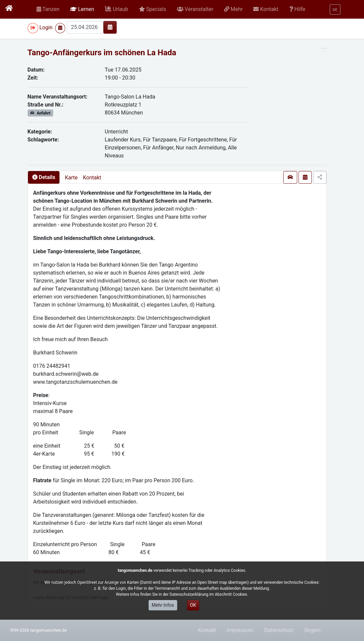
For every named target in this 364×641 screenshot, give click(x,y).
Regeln (313, 630)
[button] (82, 9)
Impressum (240, 630)
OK (193, 605)
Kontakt (92, 178)
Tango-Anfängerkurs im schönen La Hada (102, 53)
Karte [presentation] (71, 178)
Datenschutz (279, 630)
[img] (110, 27)
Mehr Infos (163, 605)
